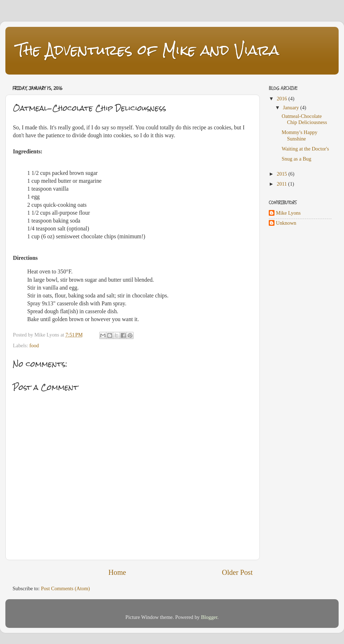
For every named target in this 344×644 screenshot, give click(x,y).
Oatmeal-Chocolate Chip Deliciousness (304, 119)
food (34, 345)
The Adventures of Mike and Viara (148, 50)
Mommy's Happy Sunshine (300, 135)
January (292, 108)
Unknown (286, 223)
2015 (282, 174)
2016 (282, 99)
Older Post (237, 572)
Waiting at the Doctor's (305, 149)
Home (117, 572)
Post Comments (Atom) (65, 588)
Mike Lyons (288, 213)
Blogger (209, 617)
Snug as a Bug (297, 159)
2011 (282, 184)
